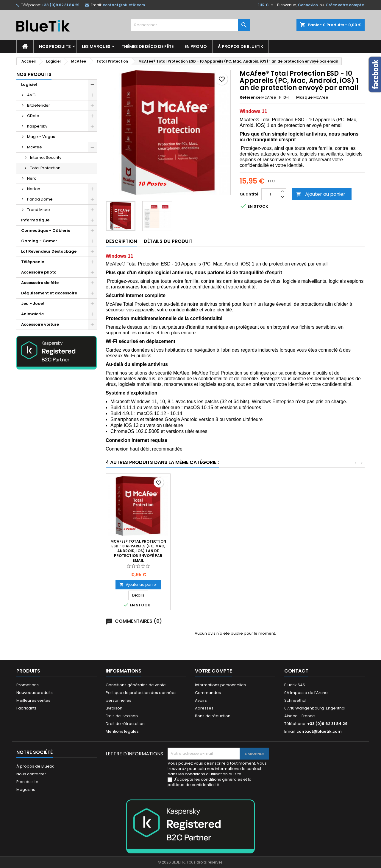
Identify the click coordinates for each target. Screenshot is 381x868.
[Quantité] (270, 194)
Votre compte (213, 671)
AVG (31, 95)
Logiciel (29, 84)
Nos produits (55, 46)
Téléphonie (33, 262)
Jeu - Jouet (33, 303)
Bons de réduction (213, 716)
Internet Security (46, 157)
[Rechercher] (190, 25)
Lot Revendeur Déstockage (49, 251)
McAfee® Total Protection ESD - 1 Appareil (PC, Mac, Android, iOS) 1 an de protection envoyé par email (203, 551)
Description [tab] (121, 241)
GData (33, 116)
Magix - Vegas (41, 137)
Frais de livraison (122, 716)
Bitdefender (39, 105)
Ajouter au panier (321, 194)
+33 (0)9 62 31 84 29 (61, 5)
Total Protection (45, 168)
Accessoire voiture (40, 324)
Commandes (208, 693)
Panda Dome (40, 199)
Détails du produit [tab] (168, 241)
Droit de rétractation (125, 724)
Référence (250, 97)
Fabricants (26, 708)
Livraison (114, 708)
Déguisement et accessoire (49, 293)
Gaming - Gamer (39, 241)
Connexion (308, 5)
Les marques (96, 46)
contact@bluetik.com (124, 5)
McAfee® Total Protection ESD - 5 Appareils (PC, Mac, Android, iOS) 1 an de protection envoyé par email (138, 551)
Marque (304, 97)
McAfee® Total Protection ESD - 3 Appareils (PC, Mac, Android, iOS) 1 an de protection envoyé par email (332, 551)
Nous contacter (31, 774)
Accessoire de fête (40, 283)
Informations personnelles (220, 685)
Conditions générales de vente (136, 685)
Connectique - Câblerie (46, 230)
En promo (196, 46)
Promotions (28, 685)
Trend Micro (39, 210)
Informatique (35, 220)
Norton (34, 189)
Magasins (26, 789)
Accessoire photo (39, 272)
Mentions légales (122, 731)
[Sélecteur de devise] (266, 5)
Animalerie (32, 314)
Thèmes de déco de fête (147, 46)
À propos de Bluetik (241, 46)
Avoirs (201, 700)
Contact (296, 671)
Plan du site (27, 782)
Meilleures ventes (33, 700)
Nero (32, 178)
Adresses (204, 708)
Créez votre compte (345, 5)
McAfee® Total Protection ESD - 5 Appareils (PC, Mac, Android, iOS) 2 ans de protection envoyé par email (267, 551)
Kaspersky (37, 126)
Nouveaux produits (35, 693)
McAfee (35, 147)
